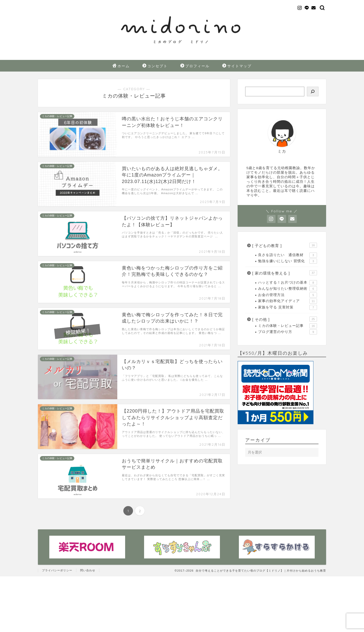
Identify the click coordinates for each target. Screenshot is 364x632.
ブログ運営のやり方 (288, 332)
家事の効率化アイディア (288, 301)
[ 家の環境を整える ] (285, 273)
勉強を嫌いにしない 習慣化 (288, 261)
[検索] (313, 92)
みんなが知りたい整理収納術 (288, 289)
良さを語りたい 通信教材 (288, 255)
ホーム (121, 66)
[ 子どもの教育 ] (285, 245)
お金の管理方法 (288, 295)
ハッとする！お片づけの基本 (288, 283)
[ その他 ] (285, 319)
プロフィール (195, 66)
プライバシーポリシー (57, 570)
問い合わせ (88, 570)
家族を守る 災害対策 (288, 307)
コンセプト (155, 66)
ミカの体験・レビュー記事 (288, 326)
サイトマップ (237, 66)
